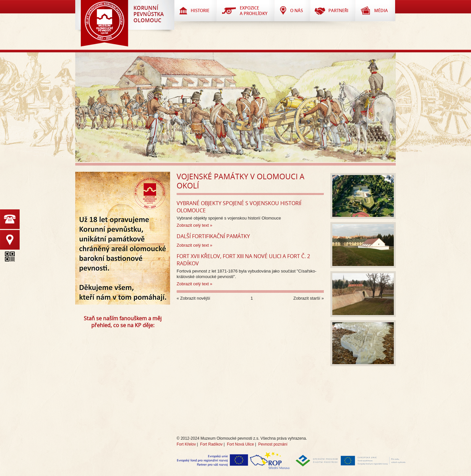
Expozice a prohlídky (254, 11)
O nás (297, 10)
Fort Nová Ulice (241, 444)
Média (381, 10)
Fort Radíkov (211, 444)
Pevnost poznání (273, 444)
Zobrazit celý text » (194, 225)
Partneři (338, 10)
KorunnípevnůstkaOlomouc (149, 14)
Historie (200, 10)
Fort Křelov (186, 444)
